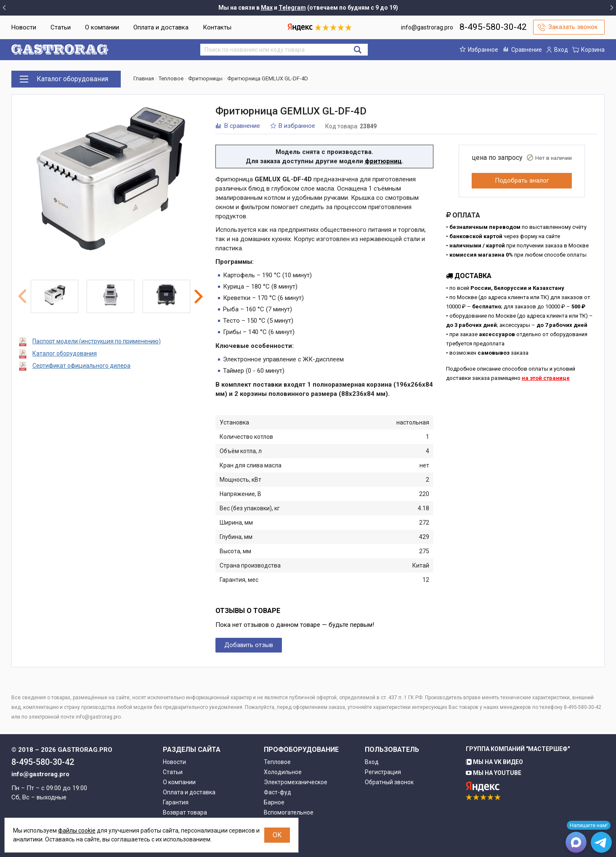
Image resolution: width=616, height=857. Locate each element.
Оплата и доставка (161, 27)
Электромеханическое (296, 782)
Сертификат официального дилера (81, 366)
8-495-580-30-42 (493, 27)
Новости (24, 27)
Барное (274, 802)
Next (199, 297)
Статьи (61, 27)
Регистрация (383, 772)
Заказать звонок (573, 27)
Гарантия (176, 802)
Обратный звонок (389, 782)
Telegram (292, 8)
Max (267, 8)
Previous (22, 296)
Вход (372, 762)
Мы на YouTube (494, 773)
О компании (102, 27)
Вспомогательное (289, 812)
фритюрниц (383, 161)
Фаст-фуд (277, 792)
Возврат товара (185, 812)
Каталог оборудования (65, 353)
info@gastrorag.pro (427, 27)
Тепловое (277, 762)
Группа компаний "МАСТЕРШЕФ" (518, 749)
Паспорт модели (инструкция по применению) (97, 341)
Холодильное (283, 772)
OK (277, 835)
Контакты (217, 27)
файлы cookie (77, 830)
